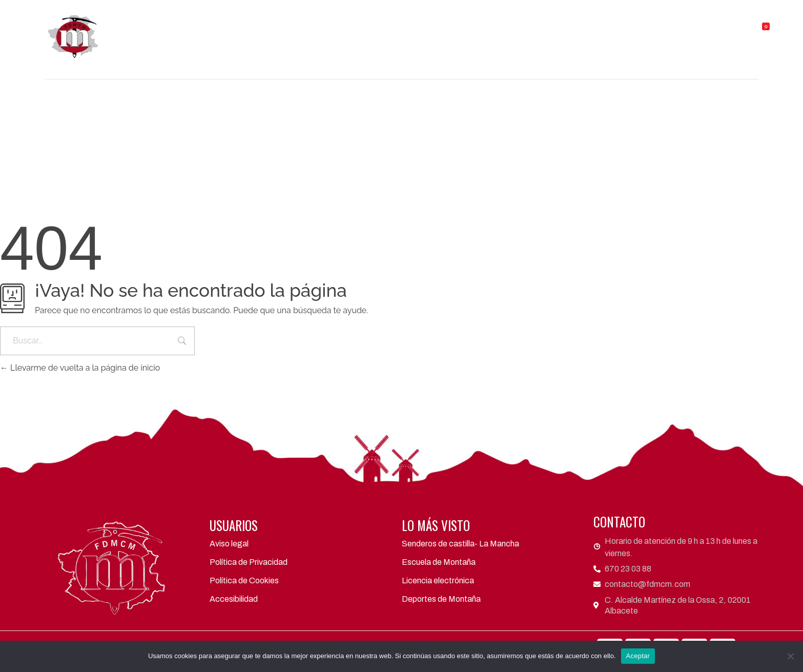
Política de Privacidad (249, 562)
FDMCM (299, 32)
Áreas (411, 32)
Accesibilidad (234, 599)
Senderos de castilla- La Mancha (460, 544)
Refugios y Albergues (608, 32)
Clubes (356, 32)
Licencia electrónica (438, 581)
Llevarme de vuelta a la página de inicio (80, 368)
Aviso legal (229, 544)
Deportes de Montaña (441, 599)
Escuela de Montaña (439, 562)
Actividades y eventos (495, 32)
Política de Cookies (244, 581)
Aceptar (638, 656)
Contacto (693, 32)
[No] (790, 656)
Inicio (250, 32)
